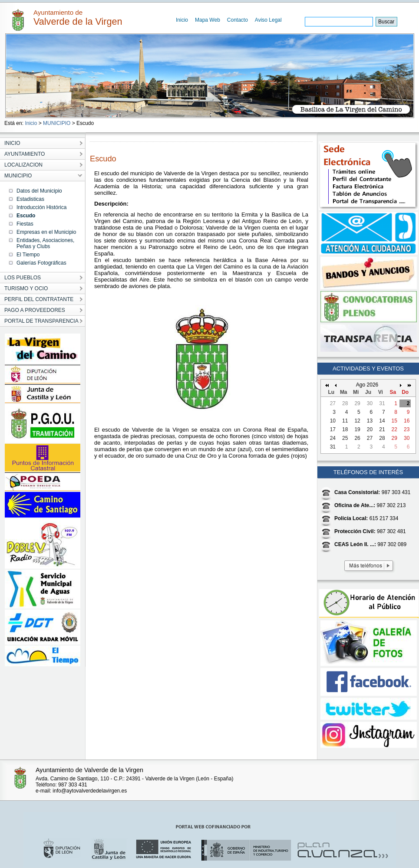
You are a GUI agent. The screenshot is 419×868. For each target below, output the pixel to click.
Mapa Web (208, 20)
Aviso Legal (268, 20)
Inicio (182, 20)
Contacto (238, 20)
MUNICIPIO (57, 123)
